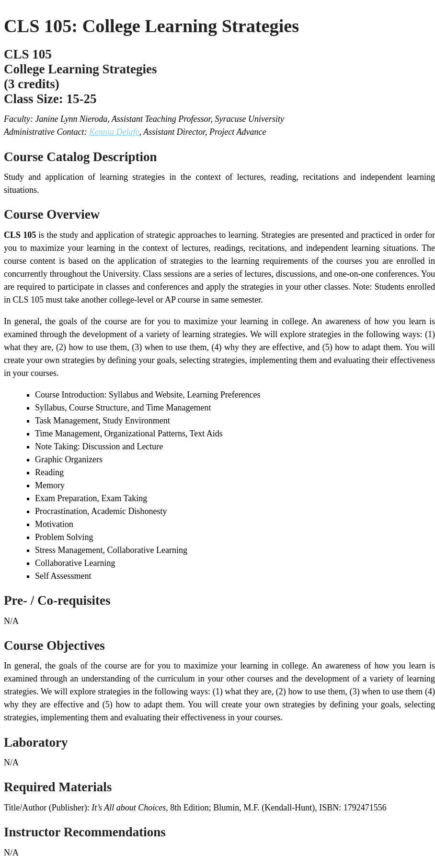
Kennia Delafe (114, 132)
